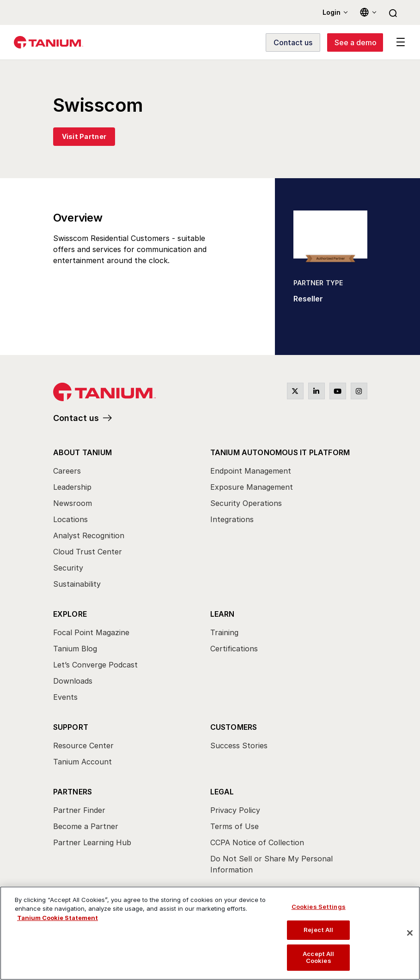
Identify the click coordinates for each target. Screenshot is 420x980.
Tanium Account (82, 762)
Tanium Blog (75, 649)
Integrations (232, 519)
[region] (210, 933)
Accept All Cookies (318, 957)
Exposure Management (252, 487)
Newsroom (73, 503)
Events (65, 697)
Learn (222, 614)
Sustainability (77, 584)
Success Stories (239, 746)
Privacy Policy (235, 810)
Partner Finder (79, 810)
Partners (73, 792)
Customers (234, 727)
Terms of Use (234, 826)
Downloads (73, 681)
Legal (222, 792)
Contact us (76, 418)
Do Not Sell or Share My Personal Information (271, 864)
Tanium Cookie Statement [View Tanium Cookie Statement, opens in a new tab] (58, 918)
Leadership (72, 487)
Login (332, 12)
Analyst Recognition (89, 535)
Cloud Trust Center (88, 552)
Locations (70, 519)
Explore (70, 614)
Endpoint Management (251, 471)
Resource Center (83, 746)
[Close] (410, 933)
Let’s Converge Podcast (95, 665)
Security (68, 568)
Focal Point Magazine (91, 632)
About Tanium (82, 452)
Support (71, 727)
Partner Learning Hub (92, 842)
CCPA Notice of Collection (257, 842)
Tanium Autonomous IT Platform (280, 452)
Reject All (318, 930)
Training (224, 632)
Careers (67, 471)
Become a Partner (86, 826)
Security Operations (246, 503)
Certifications (234, 649)
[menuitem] (132, 521)
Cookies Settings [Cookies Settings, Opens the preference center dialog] (319, 907)
